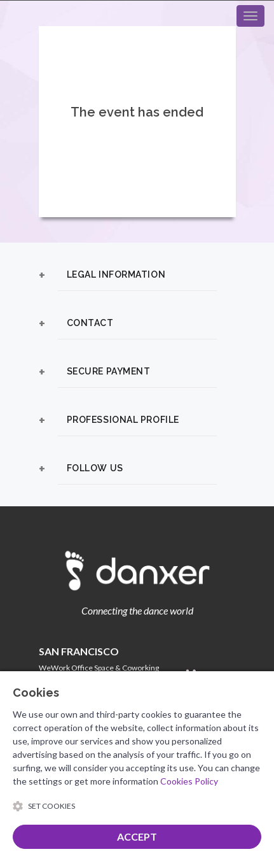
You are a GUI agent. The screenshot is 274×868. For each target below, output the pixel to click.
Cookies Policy (189, 781)
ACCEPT (137, 836)
